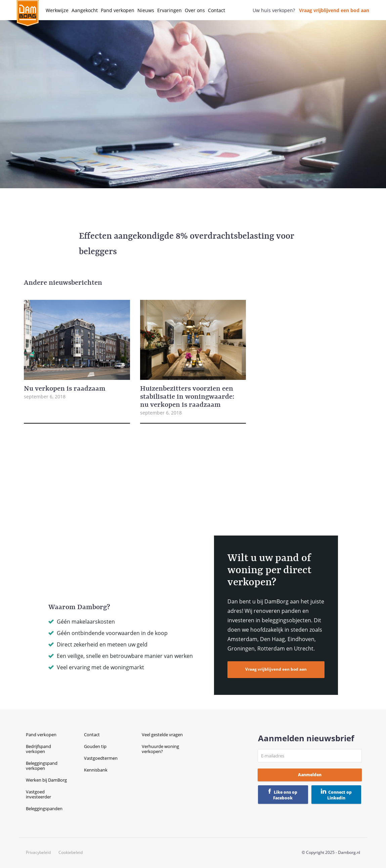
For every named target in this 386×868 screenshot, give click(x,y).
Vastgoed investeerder (38, 794)
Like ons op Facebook (285, 795)
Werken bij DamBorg (46, 780)
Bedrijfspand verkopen (38, 749)
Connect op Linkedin (339, 795)
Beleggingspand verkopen (42, 766)
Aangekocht (85, 10)
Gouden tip (95, 746)
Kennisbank (96, 770)
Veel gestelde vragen (162, 735)
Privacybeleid (38, 853)
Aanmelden (310, 775)
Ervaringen (169, 10)
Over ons (195, 10)
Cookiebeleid (71, 853)
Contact (217, 10)
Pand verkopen (118, 10)
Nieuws (146, 10)
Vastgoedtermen (101, 758)
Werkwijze (57, 10)
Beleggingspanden (44, 808)
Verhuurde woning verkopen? (160, 749)
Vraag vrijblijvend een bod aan (334, 10)
